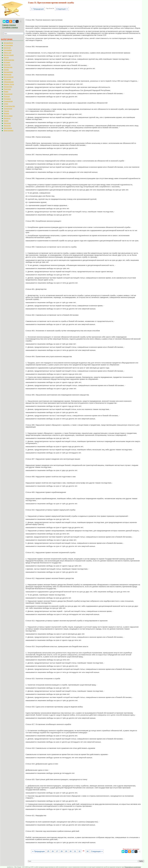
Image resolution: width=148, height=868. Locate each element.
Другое (6, 57)
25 (48, 851)
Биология (7, 48)
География (8, 50)
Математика (8, 72)
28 (62, 851)
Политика (7, 89)
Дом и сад (7, 53)
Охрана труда (9, 84)
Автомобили (8, 43)
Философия (8, 116)
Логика (6, 70)
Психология (8, 94)
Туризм (6, 111)
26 (53, 851)
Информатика (9, 60)
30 (71, 851)
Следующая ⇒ (62, 9)
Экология (7, 126)
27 (57, 851)
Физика (6, 113)
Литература (8, 67)
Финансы (7, 118)
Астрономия (8, 45)
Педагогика (8, 87)
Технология (8, 109)
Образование (9, 82)
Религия (7, 96)
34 (87, 851)
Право (6, 92)
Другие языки (9, 55)
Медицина (7, 74)
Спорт (6, 104)
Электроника (8, 130)
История (7, 62)
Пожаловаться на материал (133, 867)
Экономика (8, 128)
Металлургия (8, 77)
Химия (6, 121)
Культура (7, 65)
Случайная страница (10, 27)
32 (79, 851)
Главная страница (9, 25)
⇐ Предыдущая (38, 9)
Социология (8, 101)
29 (66, 851)
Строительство (9, 106)
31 (75, 851)
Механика (7, 79)
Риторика (7, 99)
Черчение (7, 123)
